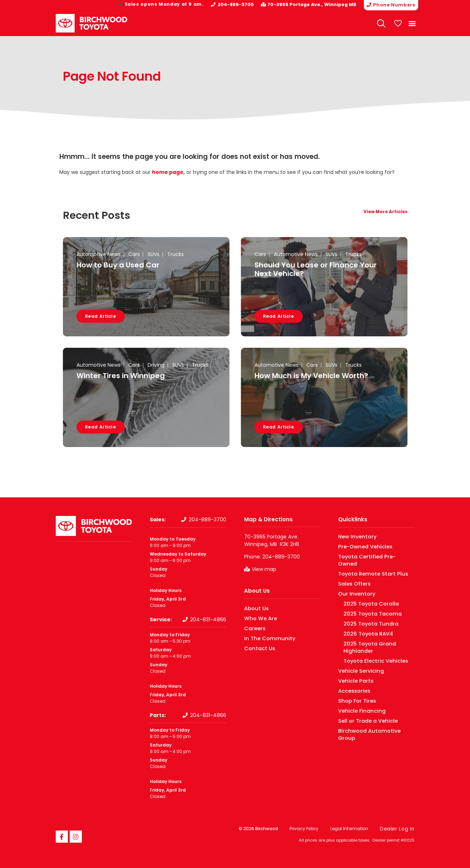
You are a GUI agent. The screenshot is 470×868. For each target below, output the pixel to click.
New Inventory (354, 536)
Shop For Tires (353, 686)
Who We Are (257, 618)
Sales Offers (352, 576)
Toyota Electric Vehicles (369, 646)
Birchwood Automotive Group (371, 716)
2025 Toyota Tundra (365, 616)
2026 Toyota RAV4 (363, 626)
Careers (253, 628)
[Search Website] (382, 23)
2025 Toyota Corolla (365, 596)
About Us (257, 591)
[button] (412, 23)
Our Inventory (353, 586)
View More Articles (385, 212)
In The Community (265, 638)
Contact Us (257, 648)
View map (264, 569)
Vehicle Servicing (357, 656)
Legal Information (352, 828)
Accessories (351, 676)
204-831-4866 (208, 619)
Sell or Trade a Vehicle (362, 706)
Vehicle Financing (357, 696)
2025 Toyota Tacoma (366, 606)
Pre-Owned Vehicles (360, 546)
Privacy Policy (306, 828)
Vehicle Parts (352, 666)
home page (168, 172)
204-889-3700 (239, 4)
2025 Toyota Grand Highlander (376, 636)
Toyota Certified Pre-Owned (370, 556)
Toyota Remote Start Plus (367, 566)
